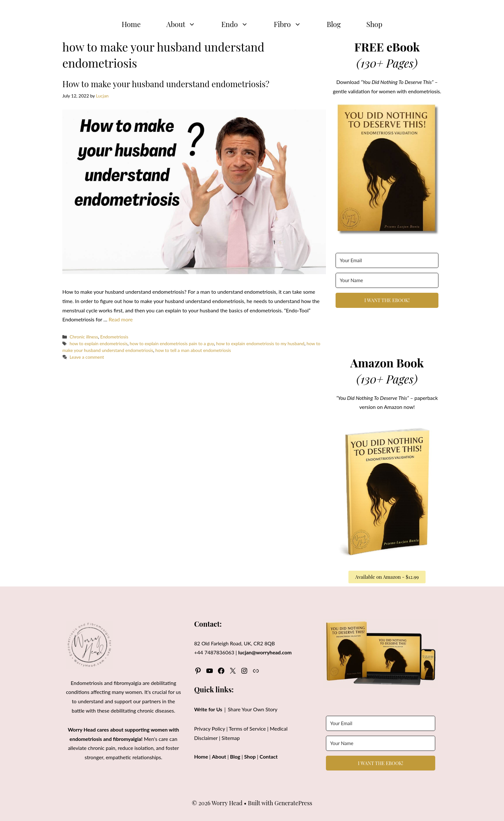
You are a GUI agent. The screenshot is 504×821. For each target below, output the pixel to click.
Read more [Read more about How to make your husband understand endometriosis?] (121, 319)
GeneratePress (293, 803)
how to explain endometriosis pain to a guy (172, 343)
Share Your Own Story (253, 709)
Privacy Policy (210, 729)
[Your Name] (387, 280)
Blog (334, 24)
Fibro (294, 24)
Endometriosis (114, 337)
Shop (374, 24)
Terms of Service (247, 729)
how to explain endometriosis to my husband (260, 343)
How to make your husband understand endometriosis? (166, 84)
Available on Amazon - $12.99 (387, 577)
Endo (241, 24)
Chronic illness (84, 337)
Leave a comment (87, 357)
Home (131, 24)
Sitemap (231, 738)
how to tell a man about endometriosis (193, 350)
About (188, 24)
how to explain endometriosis (98, 343)
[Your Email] (387, 260)
